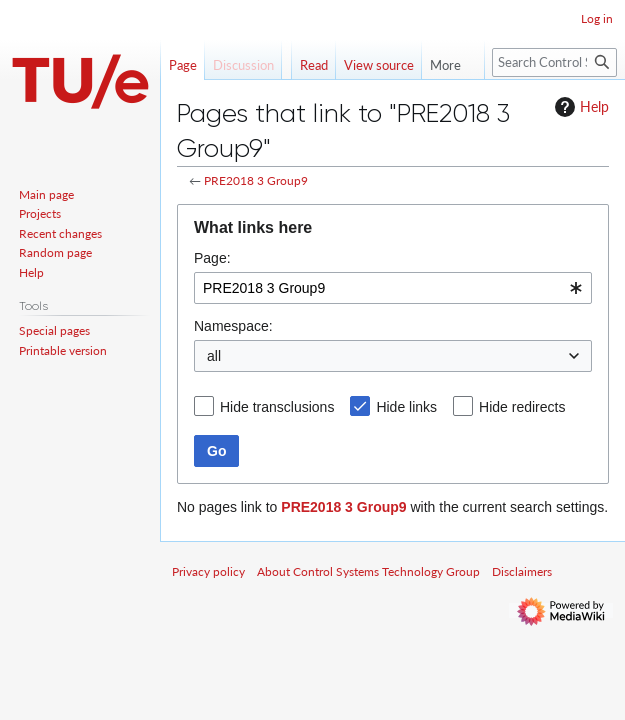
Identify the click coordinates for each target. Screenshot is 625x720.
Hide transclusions (277, 407)
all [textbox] (214, 356)
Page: (212, 258)
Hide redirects (522, 407)
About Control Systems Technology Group (368, 571)
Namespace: (233, 326)
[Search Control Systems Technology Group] (554, 62)
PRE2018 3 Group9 (256, 180)
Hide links (406, 407)
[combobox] (393, 288)
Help (579, 107)
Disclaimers (522, 571)
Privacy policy (208, 571)
